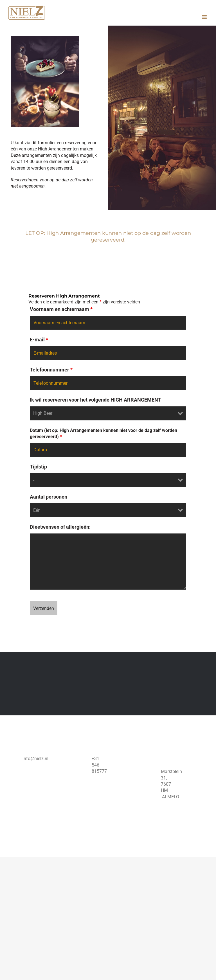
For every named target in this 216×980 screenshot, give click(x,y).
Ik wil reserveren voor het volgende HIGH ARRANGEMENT (95, 400)
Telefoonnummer (51, 370)
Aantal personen (49, 497)
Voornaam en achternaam (61, 309)
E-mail (39, 340)
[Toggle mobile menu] (205, 17)
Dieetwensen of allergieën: (60, 527)
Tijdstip (38, 467)
